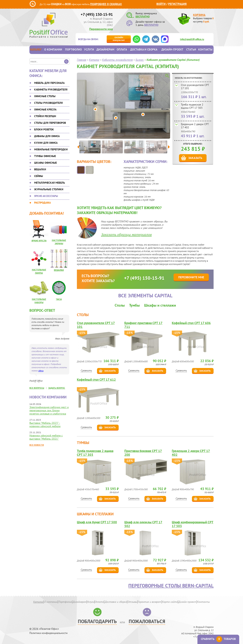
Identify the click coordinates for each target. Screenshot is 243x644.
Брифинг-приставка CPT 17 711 (143, 325)
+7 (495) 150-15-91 (97, 14)
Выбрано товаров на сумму (203, 20)
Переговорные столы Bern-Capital (171, 586)
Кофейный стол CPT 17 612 (96, 380)
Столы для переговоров (50, 123)
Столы (120, 305)
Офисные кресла (45, 109)
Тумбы (134, 305)
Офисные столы (45, 96)
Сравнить (86, 370)
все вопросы (37, 388)
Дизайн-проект (172, 50)
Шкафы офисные (45, 163)
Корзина (199, 15)
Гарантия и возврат (150, 602)
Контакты (205, 50)
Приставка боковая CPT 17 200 (143, 453)
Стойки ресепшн (45, 116)
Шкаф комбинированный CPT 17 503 (193, 524)
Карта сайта (170, 602)
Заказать (195, 158)
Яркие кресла (39, 241)
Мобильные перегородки (51, 149)
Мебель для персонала (49, 83)
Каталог (36, 50)
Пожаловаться (147, 621)
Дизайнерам (105, 50)
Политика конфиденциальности (49, 633)
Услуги (89, 50)
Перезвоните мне (101, 29)
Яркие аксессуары (46, 196)
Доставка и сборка (144, 50)
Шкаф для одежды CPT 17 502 (143, 524)
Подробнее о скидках (106, 4)
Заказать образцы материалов (126, 235)
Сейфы (39, 176)
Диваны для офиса (47, 136)
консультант (119, 39)
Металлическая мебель (50, 183)
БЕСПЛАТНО (143, 17)
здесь (41, 371)
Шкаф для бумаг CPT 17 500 (97, 522)
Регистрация (177, 4)
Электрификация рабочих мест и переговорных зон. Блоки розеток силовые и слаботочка (49, 410)
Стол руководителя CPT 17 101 (195, 87)
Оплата (122, 50)
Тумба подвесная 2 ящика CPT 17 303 (192, 106)
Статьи (191, 50)
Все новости (37, 445)
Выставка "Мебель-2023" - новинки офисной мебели (45, 425)
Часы (59, 299)
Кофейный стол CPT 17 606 (191, 323)
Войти (161, 4)
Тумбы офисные (45, 156)
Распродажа (42, 203)
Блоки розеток (44, 129)
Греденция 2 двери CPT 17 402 (195, 126)
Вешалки (40, 169)
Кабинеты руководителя (51, 90)
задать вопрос (57, 388)
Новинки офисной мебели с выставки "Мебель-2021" (46, 437)
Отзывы (132, 602)
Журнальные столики (49, 189)
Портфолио (73, 50)
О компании (53, 50)
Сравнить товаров (218, 639)
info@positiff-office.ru (192, 39)
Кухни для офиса (46, 143)
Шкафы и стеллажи (160, 305)
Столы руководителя (48, 103)
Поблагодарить (97, 621)
